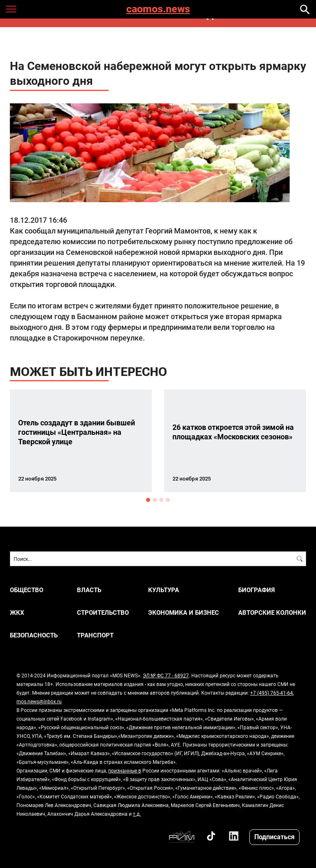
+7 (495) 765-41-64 (272, 693)
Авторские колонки (272, 612)
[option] (81, 441)
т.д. (137, 814)
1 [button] (148, 500)
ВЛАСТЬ (89, 590)
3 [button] (161, 500)
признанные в (125, 770)
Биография (257, 590)
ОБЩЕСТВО (27, 590)
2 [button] (155, 500)
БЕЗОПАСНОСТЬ (34, 635)
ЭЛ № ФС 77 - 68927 (166, 675)
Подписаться (274, 836)
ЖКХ (17, 612)
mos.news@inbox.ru (39, 701)
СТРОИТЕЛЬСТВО (103, 612)
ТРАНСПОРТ (95, 635)
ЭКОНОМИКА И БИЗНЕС (184, 612)
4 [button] (168, 500)
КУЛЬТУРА (164, 590)
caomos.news (158, 9)
